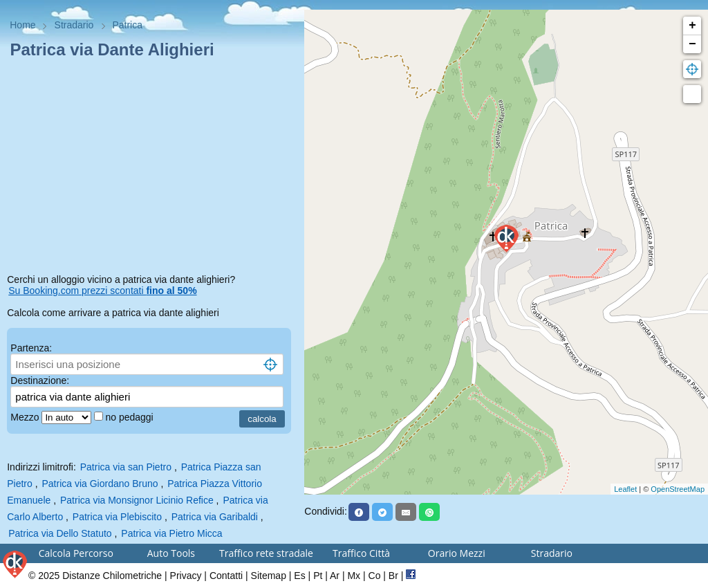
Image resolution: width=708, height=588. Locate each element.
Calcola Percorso (76, 553)
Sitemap (269, 576)
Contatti (226, 576)
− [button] (692, 44)
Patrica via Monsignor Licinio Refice (137, 500)
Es (299, 576)
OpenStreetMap (678, 489)
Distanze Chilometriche (112, 576)
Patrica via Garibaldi (215, 517)
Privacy (186, 576)
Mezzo (26, 417)
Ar (335, 576)
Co (375, 576)
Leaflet (625, 489)
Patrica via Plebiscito (117, 517)
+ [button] (692, 26)
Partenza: (31, 348)
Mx (354, 576)
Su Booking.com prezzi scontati (102, 291)
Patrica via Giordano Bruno (100, 484)
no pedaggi (130, 417)
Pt (318, 576)
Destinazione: (40, 380)
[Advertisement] (152, 169)
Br (393, 576)
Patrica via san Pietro (126, 467)
